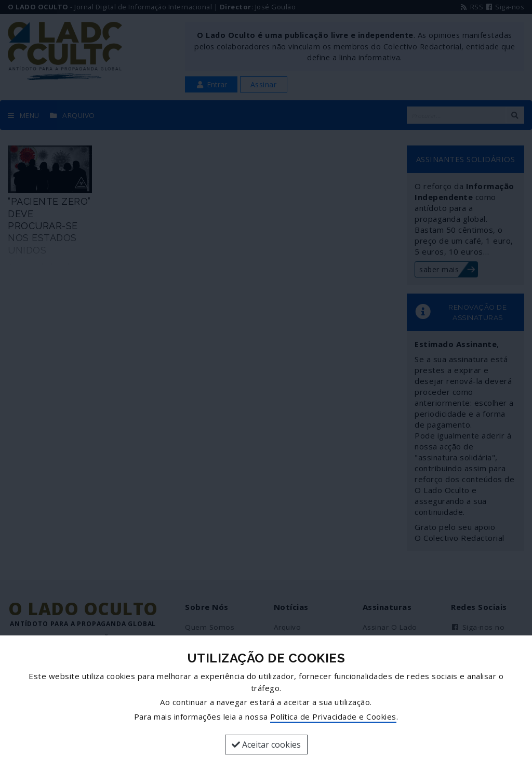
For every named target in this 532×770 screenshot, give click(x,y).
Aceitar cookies (266, 745)
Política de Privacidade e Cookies (333, 716)
